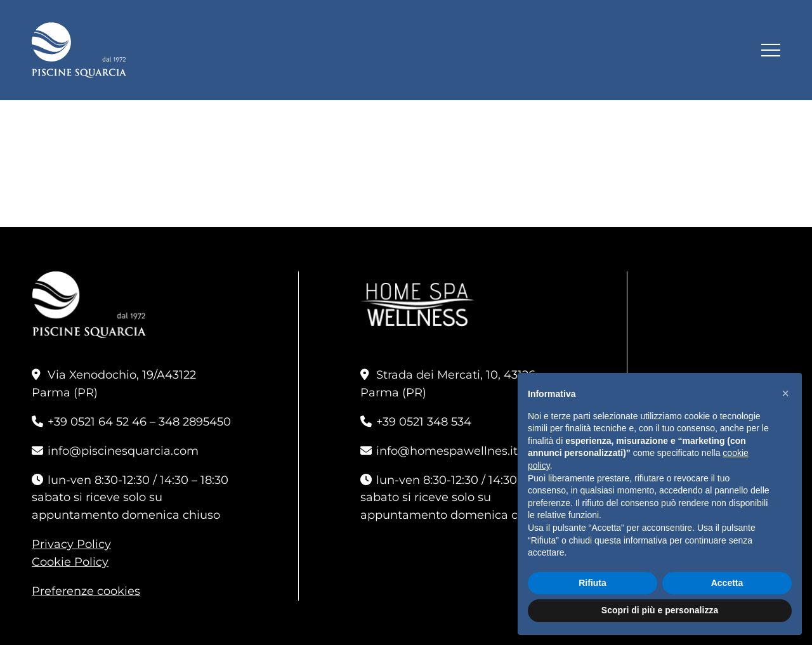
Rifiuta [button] (593, 583)
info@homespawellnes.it (447, 451)
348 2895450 (195, 422)
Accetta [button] (727, 583)
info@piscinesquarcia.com (123, 451)
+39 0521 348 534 (424, 422)
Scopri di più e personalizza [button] (660, 610)
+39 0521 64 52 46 (97, 422)
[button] (785, 393)
